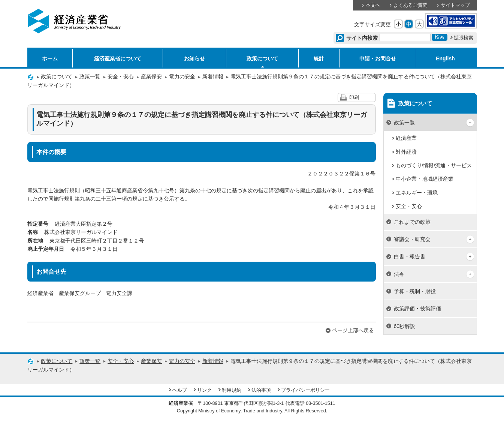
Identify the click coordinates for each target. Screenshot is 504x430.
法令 (399, 274)
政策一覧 (90, 76)
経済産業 (406, 138)
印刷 (354, 97)
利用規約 (232, 390)
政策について (262, 58)
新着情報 (213, 76)
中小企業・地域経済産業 (425, 179)
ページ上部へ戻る (353, 330)
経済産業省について (118, 58)
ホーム (50, 58)
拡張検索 (464, 38)
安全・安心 (121, 76)
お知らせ (194, 58)
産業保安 (151, 76)
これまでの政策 (412, 222)
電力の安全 (182, 76)
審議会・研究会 (412, 239)
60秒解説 (405, 326)
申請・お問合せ (378, 58)
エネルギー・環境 (417, 193)
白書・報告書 (410, 256)
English (445, 58)
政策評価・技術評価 (417, 309)
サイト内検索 (362, 38)
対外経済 (406, 152)
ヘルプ (180, 390)
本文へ (373, 5)
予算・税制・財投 (415, 291)
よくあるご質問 (411, 5)
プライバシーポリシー (305, 390)
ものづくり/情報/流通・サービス (434, 165)
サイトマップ (455, 5)
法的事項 (261, 390)
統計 (319, 58)
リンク (204, 390)
